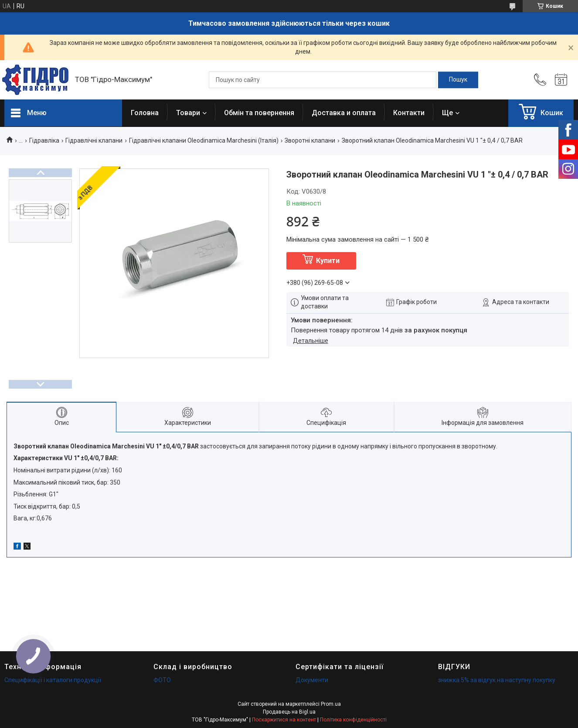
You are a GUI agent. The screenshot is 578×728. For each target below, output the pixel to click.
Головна (145, 113)
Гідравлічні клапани (94, 140)
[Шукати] (458, 80)
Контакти (409, 113)
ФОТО (162, 680)
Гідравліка (44, 140)
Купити (328, 261)
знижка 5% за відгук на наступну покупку (497, 680)
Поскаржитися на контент (284, 720)
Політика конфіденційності (353, 720)
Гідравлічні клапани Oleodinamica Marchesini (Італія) (204, 140)
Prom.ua (331, 704)
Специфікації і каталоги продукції (53, 680)
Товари (188, 113)
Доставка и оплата (344, 113)
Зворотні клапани (310, 140)
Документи (312, 680)
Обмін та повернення (259, 113)
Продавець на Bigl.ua (289, 712)
